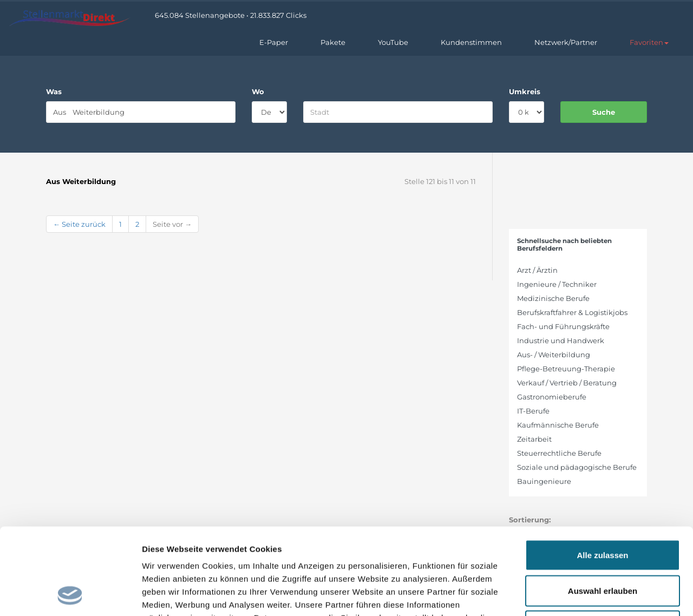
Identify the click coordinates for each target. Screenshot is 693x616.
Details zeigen (576, 595)
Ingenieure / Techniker (557, 284)
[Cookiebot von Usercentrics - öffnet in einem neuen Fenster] (70, 595)
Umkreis (525, 91)
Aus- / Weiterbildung (554, 355)
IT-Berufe (533, 411)
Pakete (333, 42)
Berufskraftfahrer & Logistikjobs (572, 312)
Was (54, 91)
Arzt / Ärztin (537, 270)
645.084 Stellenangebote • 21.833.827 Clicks (231, 15)
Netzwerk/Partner (566, 42)
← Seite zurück (79, 224)
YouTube (393, 42)
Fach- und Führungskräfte (563, 326)
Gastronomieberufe (552, 397)
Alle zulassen (602, 474)
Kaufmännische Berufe (558, 425)
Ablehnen (603, 545)
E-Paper (274, 42)
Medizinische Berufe (553, 298)
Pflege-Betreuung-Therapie (566, 369)
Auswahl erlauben (603, 510)
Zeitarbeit (534, 439)
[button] (649, 42)
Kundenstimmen (471, 42)
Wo (258, 91)
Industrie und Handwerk (561, 340)
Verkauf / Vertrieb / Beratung (567, 383)
